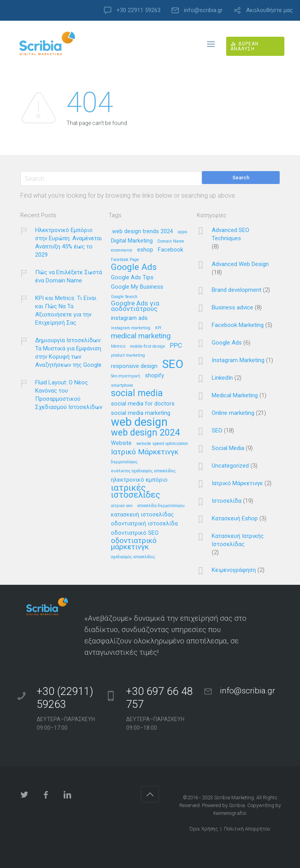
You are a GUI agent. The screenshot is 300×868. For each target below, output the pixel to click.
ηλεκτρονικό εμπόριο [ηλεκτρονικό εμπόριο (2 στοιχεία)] (139, 480)
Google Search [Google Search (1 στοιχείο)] (124, 297)
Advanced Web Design (240, 264)
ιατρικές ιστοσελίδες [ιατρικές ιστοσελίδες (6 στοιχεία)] (136, 492)
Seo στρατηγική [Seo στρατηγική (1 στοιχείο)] (126, 376)
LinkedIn (222, 378)
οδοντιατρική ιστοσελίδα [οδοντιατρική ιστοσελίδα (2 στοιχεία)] (144, 524)
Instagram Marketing (238, 360)
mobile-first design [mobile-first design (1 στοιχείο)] (148, 346)
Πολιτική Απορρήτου (247, 829)
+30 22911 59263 (138, 10)
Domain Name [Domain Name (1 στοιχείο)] (171, 241)
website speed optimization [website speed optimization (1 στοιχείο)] (162, 444)
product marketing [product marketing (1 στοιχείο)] (128, 355)
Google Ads (227, 343)
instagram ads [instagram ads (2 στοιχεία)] (129, 318)
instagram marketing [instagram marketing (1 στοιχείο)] (131, 328)
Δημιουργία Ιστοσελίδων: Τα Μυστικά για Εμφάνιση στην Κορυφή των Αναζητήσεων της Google (68, 353)
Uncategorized (230, 466)
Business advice (232, 307)
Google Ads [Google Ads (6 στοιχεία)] (134, 267)
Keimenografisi (230, 813)
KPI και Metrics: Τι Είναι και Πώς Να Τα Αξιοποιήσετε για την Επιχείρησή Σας (66, 310)
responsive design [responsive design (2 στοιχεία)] (134, 366)
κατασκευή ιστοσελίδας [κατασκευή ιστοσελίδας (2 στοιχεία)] (142, 515)
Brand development (237, 290)
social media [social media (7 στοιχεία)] (137, 394)
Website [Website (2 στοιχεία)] (121, 443)
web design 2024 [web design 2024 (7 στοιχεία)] (146, 433)
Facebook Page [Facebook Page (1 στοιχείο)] (125, 260)
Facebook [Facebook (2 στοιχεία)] (171, 250)
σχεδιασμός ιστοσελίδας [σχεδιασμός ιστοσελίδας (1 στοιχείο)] (133, 557)
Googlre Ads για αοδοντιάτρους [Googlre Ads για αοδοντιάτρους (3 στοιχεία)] (135, 306)
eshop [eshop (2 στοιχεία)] (145, 250)
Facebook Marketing (238, 325)
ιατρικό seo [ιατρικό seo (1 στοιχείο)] (122, 506)
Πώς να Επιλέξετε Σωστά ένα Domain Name (69, 276)
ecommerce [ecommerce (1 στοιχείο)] (122, 250)
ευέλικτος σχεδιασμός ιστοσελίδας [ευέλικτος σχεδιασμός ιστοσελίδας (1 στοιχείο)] (143, 471)
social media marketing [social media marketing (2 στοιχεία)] (141, 413)
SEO (217, 430)
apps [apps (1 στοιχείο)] (182, 232)
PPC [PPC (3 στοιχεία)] (176, 346)
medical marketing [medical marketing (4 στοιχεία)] (141, 336)
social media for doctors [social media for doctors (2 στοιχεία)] (143, 404)
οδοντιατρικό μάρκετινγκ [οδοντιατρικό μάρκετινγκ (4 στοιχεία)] (134, 544)
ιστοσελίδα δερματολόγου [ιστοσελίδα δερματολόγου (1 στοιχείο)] (161, 506)
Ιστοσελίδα (227, 501)
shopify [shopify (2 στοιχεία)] (154, 376)
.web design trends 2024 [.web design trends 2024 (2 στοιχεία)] (142, 232)
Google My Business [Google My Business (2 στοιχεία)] (137, 287)
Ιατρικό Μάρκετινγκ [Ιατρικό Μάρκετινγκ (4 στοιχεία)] (145, 452)
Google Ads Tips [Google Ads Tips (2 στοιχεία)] (132, 278)
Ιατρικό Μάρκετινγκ (237, 483)
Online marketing (233, 413)
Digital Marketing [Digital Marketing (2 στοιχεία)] (132, 241)
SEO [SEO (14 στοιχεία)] (173, 365)
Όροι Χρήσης (204, 829)
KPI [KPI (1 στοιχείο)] (158, 328)
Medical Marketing (235, 395)
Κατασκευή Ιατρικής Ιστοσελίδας (238, 540)
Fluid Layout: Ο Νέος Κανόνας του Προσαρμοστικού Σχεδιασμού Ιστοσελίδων (69, 395)
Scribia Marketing (234, 797)
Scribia (237, 805)
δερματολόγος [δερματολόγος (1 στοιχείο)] (124, 462)
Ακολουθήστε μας (270, 10)
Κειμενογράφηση (234, 570)
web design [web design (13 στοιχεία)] (139, 422)
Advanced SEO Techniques (230, 234)
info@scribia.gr (203, 10)
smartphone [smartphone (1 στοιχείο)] (122, 386)
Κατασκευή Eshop (235, 518)
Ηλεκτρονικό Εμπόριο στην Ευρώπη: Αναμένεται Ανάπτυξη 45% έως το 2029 (69, 242)
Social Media (228, 448)
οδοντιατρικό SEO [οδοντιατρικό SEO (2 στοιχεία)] (135, 533)
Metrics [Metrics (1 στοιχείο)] (118, 346)
